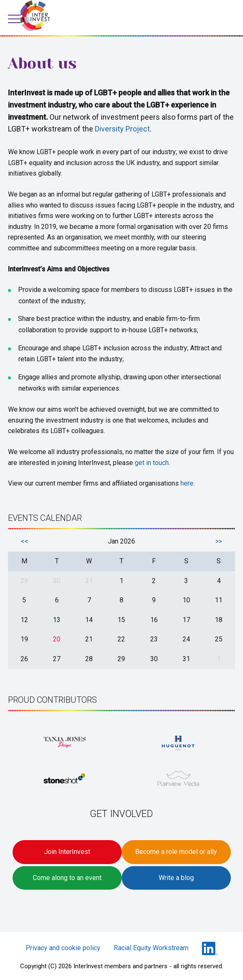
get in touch (152, 463)
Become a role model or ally (176, 852)
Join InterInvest (67, 852)
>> (219, 541)
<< (24, 541)
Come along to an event (67, 878)
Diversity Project (122, 129)
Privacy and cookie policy (63, 948)
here (187, 483)
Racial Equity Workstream (151, 948)
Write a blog (176, 878)
